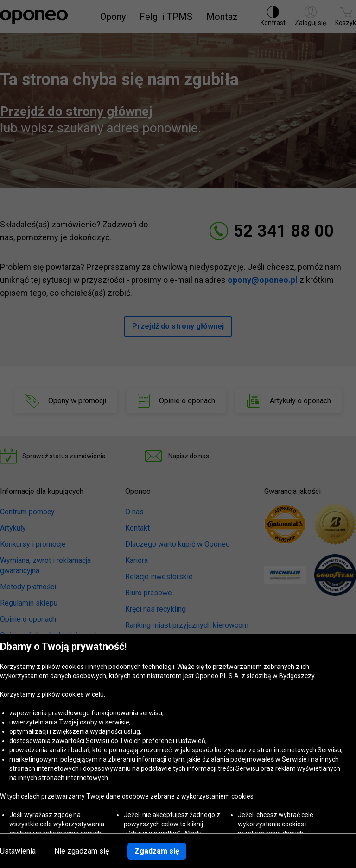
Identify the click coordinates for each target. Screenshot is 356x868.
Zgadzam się (157, 851)
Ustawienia (18, 851)
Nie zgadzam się (82, 851)
